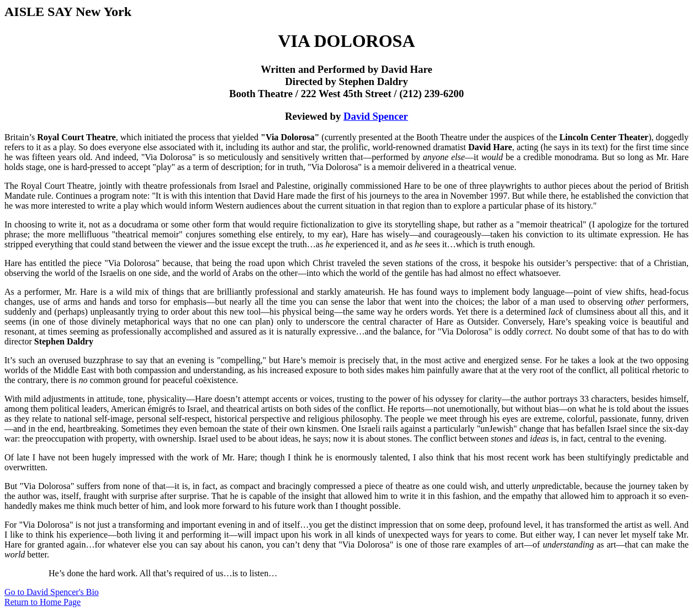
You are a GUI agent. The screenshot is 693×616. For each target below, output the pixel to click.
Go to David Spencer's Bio (52, 592)
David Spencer (376, 116)
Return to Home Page (43, 602)
